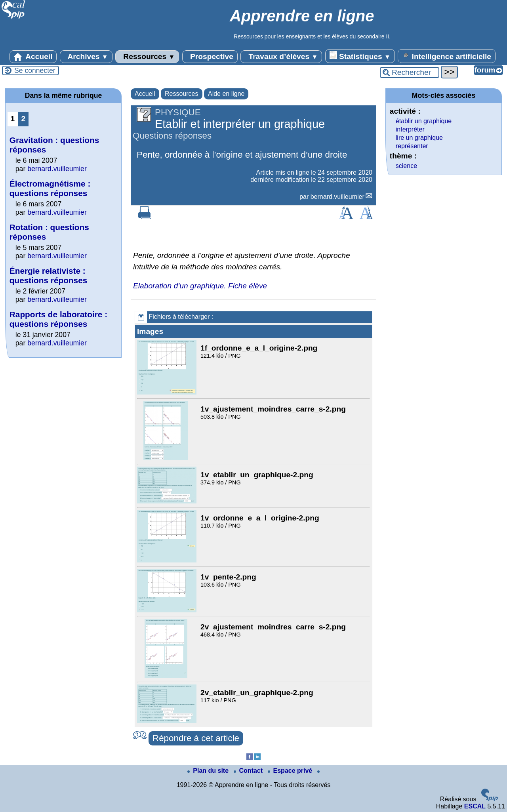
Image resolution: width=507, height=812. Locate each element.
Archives (86, 57)
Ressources (147, 57)
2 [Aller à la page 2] (24, 119)
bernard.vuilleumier (337, 197)
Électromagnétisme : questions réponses (50, 188)
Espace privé (291, 771)
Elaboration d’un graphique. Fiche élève (200, 286)
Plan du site (209, 771)
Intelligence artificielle (447, 56)
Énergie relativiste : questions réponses (48, 275)
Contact (249, 771)
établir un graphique (424, 121)
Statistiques (360, 56)
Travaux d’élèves (281, 57)
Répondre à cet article (196, 738)
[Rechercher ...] (410, 72)
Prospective (210, 57)
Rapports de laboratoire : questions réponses (58, 319)
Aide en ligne (226, 94)
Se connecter (35, 71)
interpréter (410, 129)
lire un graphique (419, 138)
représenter (412, 146)
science (406, 166)
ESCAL (475, 806)
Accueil (33, 57)
